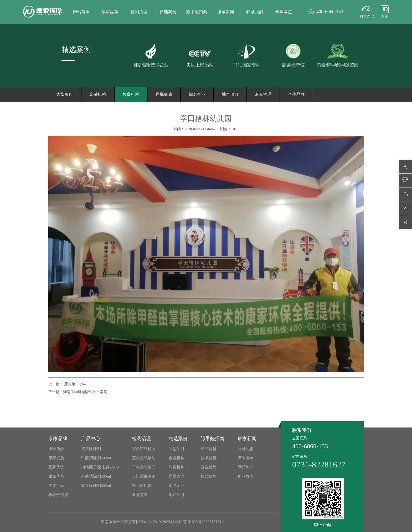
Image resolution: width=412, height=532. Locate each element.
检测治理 (139, 12)
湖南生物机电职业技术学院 (85, 392)
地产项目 (230, 94)
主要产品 (56, 486)
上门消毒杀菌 (144, 476)
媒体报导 (245, 458)
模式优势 (209, 476)
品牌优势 (56, 467)
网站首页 (81, 12)
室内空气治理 (144, 458)
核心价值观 (58, 495)
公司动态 (245, 449)
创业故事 (245, 476)
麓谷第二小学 (75, 384)
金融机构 (98, 94)
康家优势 (56, 476)
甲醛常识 (245, 467)
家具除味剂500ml (96, 486)
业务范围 (140, 495)
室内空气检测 (144, 449)
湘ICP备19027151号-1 (206, 522)
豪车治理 (263, 94)
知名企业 (197, 94)
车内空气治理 (144, 467)
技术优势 (209, 458)
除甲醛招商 (197, 12)
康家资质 (56, 458)
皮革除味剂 (91, 449)
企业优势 (209, 467)
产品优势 (209, 449)
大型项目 (65, 94)
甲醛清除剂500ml (96, 458)
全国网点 (284, 12)
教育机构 (131, 94)
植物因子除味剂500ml (100, 467)
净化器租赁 (142, 486)
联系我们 (255, 12)
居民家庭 (164, 94)
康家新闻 (226, 12)
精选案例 (168, 12)
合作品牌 (296, 94)
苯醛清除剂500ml (96, 476)
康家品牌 (110, 12)
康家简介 (56, 449)
